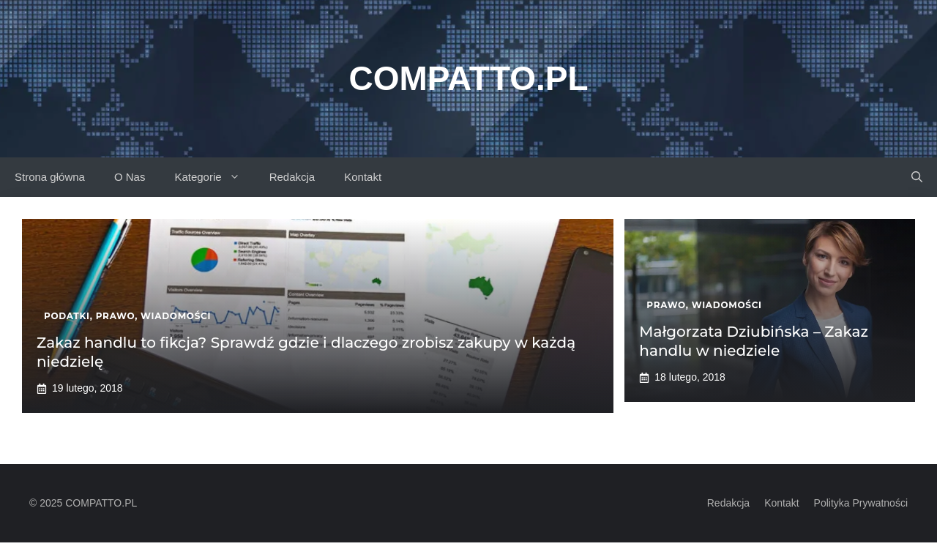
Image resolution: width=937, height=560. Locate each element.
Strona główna (50, 177)
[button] (917, 177)
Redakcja (292, 177)
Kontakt (363, 177)
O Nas (130, 177)
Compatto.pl (468, 78)
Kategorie (214, 177)
